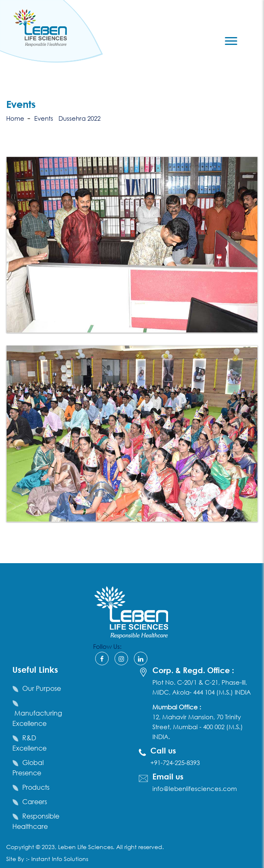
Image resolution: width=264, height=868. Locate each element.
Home (15, 118)
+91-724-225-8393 (175, 763)
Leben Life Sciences (85, 847)
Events (44, 118)
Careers (35, 801)
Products (36, 787)
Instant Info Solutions (60, 859)
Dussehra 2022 (79, 118)
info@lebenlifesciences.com (195, 788)
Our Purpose (42, 688)
